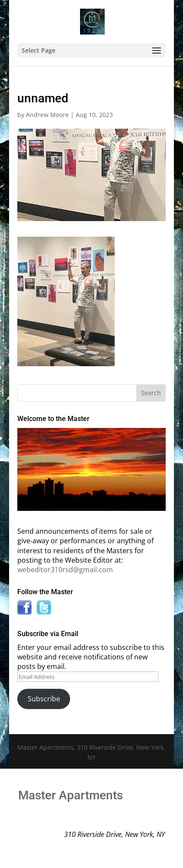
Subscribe (44, 699)
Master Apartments (71, 795)
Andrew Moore (47, 115)
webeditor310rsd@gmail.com (65, 570)
